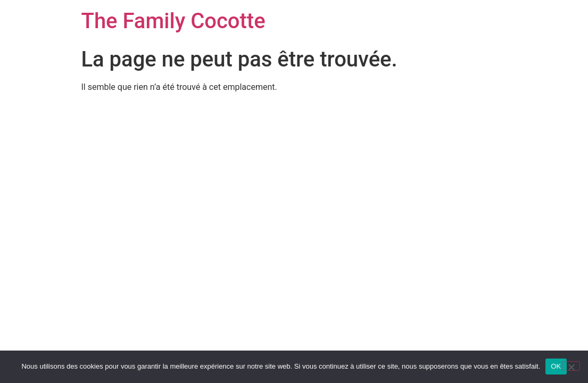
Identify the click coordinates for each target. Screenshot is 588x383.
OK (556, 366)
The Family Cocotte (173, 21)
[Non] (571, 366)
